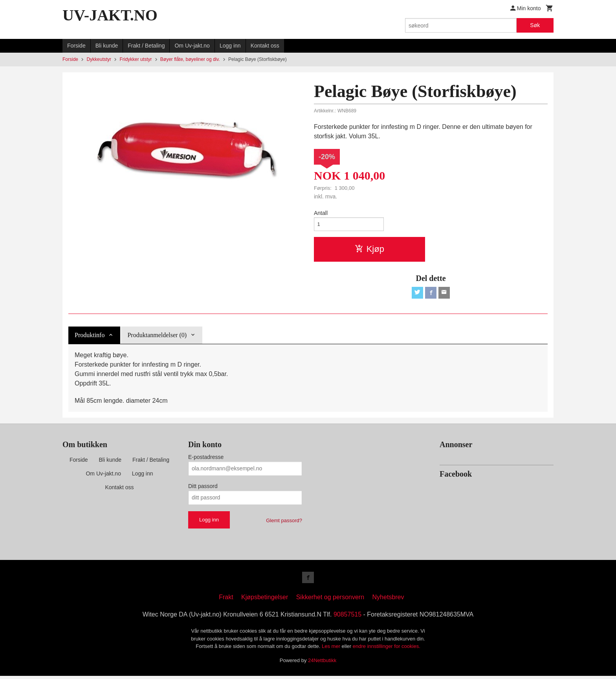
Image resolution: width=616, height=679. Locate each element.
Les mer (332, 649)
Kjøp (369, 250)
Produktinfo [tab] (90, 337)
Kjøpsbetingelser (265, 600)
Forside (76, 46)
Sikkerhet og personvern (330, 600)
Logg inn (230, 46)
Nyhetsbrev (388, 600)
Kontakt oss (265, 46)
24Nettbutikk (322, 663)
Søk (535, 25)
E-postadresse (206, 459)
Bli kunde (107, 46)
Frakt (226, 600)
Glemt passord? (284, 522)
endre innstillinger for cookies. (387, 649)
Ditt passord (203, 488)
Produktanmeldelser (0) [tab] (157, 337)
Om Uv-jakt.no (192, 46)
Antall (321, 213)
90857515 (347, 618)
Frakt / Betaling (146, 46)
